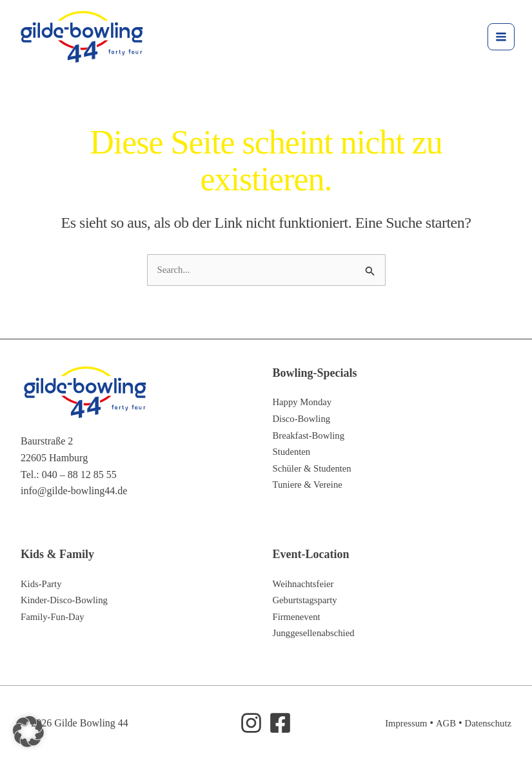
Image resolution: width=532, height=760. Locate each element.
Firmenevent (299, 616)
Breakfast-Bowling (312, 435)
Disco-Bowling (304, 418)
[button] (28, 732)
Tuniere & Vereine (311, 485)
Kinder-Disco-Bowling (68, 600)
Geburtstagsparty (308, 600)
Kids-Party (43, 584)
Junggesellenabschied (318, 633)
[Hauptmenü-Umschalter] (497, 38)
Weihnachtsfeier (306, 584)
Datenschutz (486, 723)
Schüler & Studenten (316, 468)
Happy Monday (305, 402)
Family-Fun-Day (55, 616)
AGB (441, 723)
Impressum (399, 723)
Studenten (293, 451)
